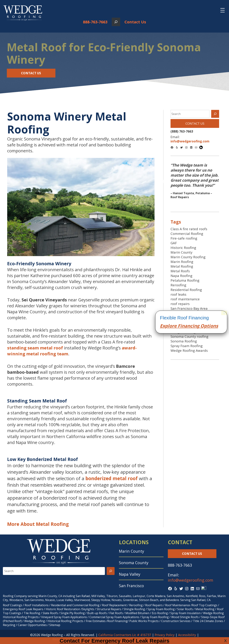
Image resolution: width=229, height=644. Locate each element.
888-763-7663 (95, 22)
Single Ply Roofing (73, 613)
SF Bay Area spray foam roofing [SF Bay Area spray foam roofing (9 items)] (189, 325)
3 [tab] (200, 203)
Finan (183, 528)
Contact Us (135, 22)
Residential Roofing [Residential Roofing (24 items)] (186, 290)
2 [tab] (195, 203)
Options (209, 528)
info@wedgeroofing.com (191, 580)
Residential (58, 605)
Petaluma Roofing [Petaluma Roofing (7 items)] (185, 280)
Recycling (9, 625)
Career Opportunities (32, 625)
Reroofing (136, 605)
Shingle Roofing (134, 609)
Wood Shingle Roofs (185, 617)
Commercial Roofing (86, 605)
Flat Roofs (116, 613)
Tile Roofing (32, 613)
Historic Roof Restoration (63, 609)
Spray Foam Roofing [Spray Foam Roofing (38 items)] (187, 346)
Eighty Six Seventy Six (161, 639)
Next (224, 182)
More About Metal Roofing (38, 524)
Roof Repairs (154, 605)
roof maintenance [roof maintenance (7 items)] (185, 299)
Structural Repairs (109, 609)
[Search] (215, 114)
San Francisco (131, 586)
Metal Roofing (205, 609)
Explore (168, 528)
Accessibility (187, 635)
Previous (166, 182)
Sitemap (55, 625)
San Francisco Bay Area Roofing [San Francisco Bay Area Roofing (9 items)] (189, 311)
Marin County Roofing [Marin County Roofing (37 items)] (188, 257)
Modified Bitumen (137, 613)
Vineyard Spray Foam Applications (64, 617)
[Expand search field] (116, 22)
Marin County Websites (120, 639)
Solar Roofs (185, 609)
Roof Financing (117, 621)
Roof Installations (37, 605)
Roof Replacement (114, 605)
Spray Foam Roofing (161, 609)
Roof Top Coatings (205, 605)
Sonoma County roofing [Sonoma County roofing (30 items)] (189, 336)
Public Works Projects (144, 621)
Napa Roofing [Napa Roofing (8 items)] (181, 276)
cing (195, 528)
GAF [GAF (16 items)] (174, 243)
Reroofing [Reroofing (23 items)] (178, 285)
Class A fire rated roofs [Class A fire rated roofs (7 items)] (189, 229)
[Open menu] (223, 10)
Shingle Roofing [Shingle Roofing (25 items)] (183, 332)
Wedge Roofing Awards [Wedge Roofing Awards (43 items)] (189, 351)
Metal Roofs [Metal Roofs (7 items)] (180, 271)
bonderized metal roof (112, 478)
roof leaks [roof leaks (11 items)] (178, 294)
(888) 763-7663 (182, 131)
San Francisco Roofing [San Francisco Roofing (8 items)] (188, 318)
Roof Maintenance (178, 605)
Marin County (131, 551)
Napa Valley (130, 574)
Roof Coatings (13, 605)
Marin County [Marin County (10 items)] (181, 252)
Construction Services (176, 621)
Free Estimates (96, 621)
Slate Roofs (50, 613)
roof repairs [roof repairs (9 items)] (180, 304)
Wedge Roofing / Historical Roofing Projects (54, 621)
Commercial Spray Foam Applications (114, 617)
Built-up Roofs (97, 613)
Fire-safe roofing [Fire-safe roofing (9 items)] (184, 238)
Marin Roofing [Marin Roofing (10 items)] (182, 262)
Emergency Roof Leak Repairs (23, 609)
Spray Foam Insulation (185, 613)
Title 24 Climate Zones (208, 621)
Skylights (88, 609)
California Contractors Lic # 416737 (125, 635)
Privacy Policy (165, 635)
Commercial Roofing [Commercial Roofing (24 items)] (187, 234)
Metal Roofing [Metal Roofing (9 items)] (182, 266)
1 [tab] (189, 203)
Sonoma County (134, 563)
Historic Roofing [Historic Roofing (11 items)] (183, 248)
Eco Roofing (160, 613)
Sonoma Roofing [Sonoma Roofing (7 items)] (184, 341)
